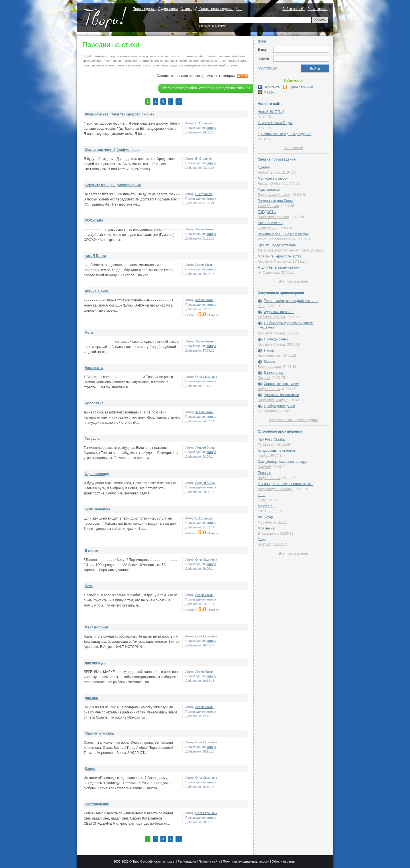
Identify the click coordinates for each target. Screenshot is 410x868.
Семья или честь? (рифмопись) (112, 150)
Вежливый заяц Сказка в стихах (283, 234)
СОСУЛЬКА (94, 220)
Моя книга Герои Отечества (280, 256)
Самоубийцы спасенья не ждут (282, 462)
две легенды (96, 663)
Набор (269, 350)
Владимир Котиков (273, 217)
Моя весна (266, 528)
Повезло (265, 473)
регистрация (268, 68)
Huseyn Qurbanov (272, 184)
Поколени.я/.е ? (270, 223)
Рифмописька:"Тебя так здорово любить (120, 114)
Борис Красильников (274, 195)
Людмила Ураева (272, 317)
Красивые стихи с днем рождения (285, 134)
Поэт (89, 586)
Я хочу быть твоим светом (279, 267)
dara (261, 306)
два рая (91, 698)
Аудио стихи (168, 9)
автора (211, 128)
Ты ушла (92, 439)
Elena (262, 511)
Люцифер (266, 517)
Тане (262, 495)
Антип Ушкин (205, 229)
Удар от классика (99, 733)
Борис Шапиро (269, 367)
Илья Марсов (268, 206)
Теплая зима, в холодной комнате (291, 301)
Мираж (270, 362)
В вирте (91, 551)
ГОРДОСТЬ (267, 212)
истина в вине (97, 291)
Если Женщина (98, 509)
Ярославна (94, 403)
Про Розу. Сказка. (272, 439)
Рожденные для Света (276, 201)
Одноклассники (298, 87)
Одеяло (264, 167)
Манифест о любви (273, 179)
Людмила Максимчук (275, 261)
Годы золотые (269, 190)
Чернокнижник (269, 356)
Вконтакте (269, 87)
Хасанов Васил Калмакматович (283, 250)
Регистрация (317, 9)
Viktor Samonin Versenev (277, 239)
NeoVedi (264, 467)
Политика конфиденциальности (246, 861)
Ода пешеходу (97, 474)
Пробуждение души (280, 406)
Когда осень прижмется (276, 451)
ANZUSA (265, 545)
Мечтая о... (267, 506)
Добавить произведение (214, 9)
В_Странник (204, 123)
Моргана (265, 522)
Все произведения (293, 281)
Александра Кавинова (275, 489)
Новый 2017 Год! (271, 112)
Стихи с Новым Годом (275, 123)
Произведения (144, 9)
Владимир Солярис (273, 400)
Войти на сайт (293, 9)
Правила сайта (210, 861)
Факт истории (96, 627)
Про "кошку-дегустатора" (278, 245)
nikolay (263, 456)
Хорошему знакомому (282, 384)
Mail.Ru (267, 92)
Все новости (293, 148)
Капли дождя (274, 373)
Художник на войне (279, 312)
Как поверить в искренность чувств (286, 484)
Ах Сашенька (269, 273)
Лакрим (264, 378)
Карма (90, 769)
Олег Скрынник (206, 377)
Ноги (89, 332)
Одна (262, 540)
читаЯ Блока (96, 256)
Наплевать (94, 368)
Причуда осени (276, 339)
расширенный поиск (212, 26)
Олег (262, 500)
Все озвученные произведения (293, 420)
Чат (239, 9)
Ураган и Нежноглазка (282, 395)
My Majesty (266, 445)
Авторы (186, 9)
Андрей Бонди (206, 447)
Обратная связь (283, 861)
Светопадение (97, 804)
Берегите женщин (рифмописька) (113, 185)
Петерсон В (268, 228)
